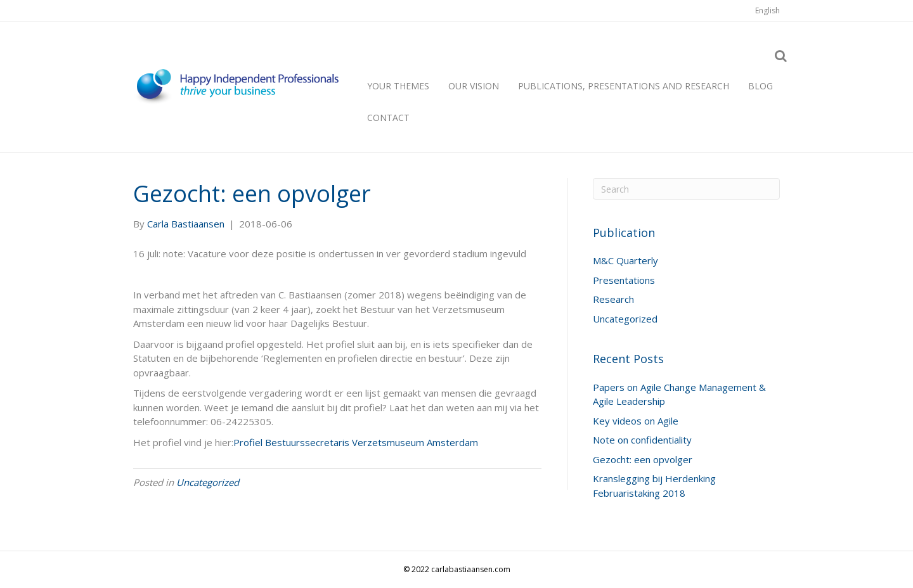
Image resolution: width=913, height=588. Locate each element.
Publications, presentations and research (624, 86)
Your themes (398, 86)
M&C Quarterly (625, 260)
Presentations (624, 280)
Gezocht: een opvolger (643, 459)
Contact (388, 118)
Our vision (474, 86)
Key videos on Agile (636, 421)
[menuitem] (767, 11)
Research (613, 299)
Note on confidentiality (642, 440)
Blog (761, 86)
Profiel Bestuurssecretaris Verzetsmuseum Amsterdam (356, 442)
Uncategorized (208, 482)
